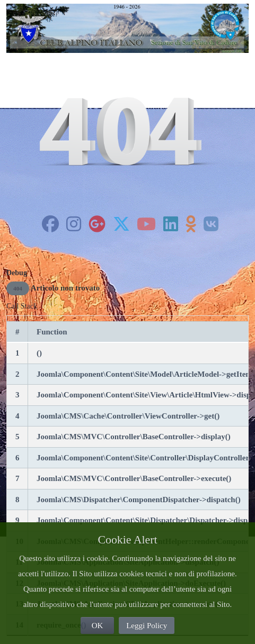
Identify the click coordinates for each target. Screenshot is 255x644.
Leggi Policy (147, 625)
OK (98, 625)
